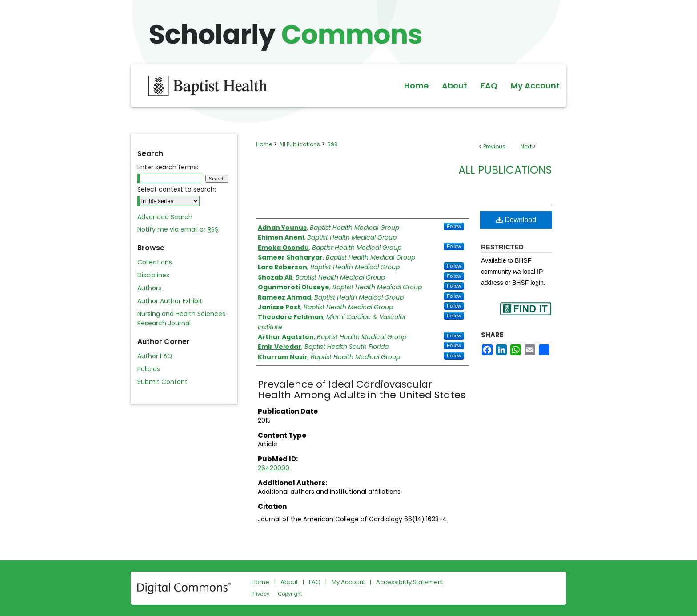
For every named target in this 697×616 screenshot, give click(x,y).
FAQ (315, 582)
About (289, 582)
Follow (454, 226)
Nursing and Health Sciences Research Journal (181, 318)
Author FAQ (155, 356)
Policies (149, 369)
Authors (149, 288)
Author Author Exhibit (170, 301)
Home (264, 144)
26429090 (274, 468)
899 (332, 144)
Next (526, 146)
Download (516, 220)
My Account (348, 582)
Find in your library (525, 314)
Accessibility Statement (410, 582)
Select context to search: (177, 189)
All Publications (300, 144)
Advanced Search (165, 217)
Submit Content (162, 382)
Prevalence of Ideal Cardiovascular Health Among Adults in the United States (362, 390)
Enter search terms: (168, 167)
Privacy (260, 594)
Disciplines (153, 275)
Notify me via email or (178, 230)
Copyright (290, 594)
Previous (494, 146)
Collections (155, 262)
